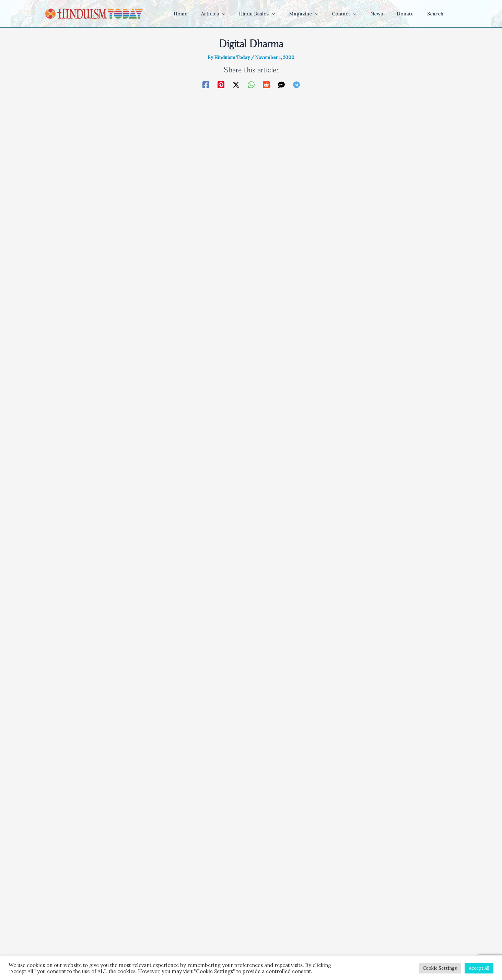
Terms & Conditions (246, 926)
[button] (249, 14)
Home (178, 926)
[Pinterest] (221, 84)
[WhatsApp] (251, 84)
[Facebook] (206, 84)
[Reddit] (266, 84)
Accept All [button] (479, 968)
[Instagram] (251, 906)
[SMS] (281, 84)
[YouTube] (226, 906)
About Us (321, 926)
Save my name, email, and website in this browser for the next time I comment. (242, 820)
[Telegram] (296, 84)
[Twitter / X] (236, 84)
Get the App (204, 926)
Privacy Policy (289, 926)
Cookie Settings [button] (440, 968)
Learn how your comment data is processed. (291, 868)
